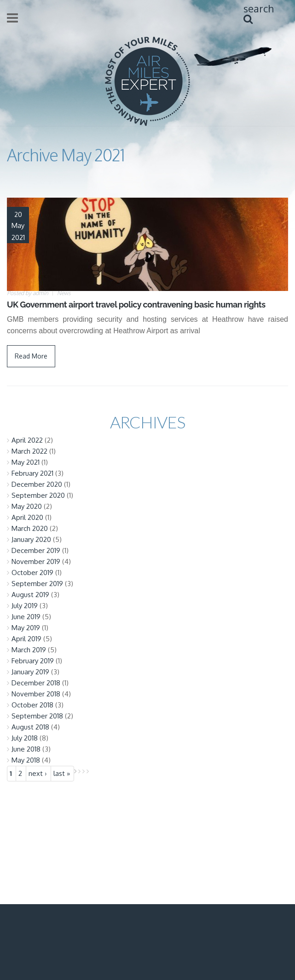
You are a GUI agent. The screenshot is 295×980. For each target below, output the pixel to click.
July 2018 (25, 738)
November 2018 (36, 694)
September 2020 (38, 495)
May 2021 (26, 462)
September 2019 (37, 584)
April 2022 (27, 440)
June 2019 (26, 617)
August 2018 (30, 727)
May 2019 (26, 628)
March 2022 (29, 451)
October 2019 (32, 573)
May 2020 (27, 506)
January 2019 (30, 672)
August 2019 (30, 595)
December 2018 (36, 683)
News (64, 293)
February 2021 (32, 473)
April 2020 (27, 517)
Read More (31, 356)
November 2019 (36, 561)
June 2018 (26, 749)
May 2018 (26, 760)
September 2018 (37, 716)
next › (38, 773)
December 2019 (36, 550)
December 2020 (37, 484)
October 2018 (32, 705)
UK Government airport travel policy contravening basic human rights (136, 305)
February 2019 (33, 661)
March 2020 (30, 528)
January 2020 (31, 539)
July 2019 (25, 606)
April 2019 (26, 639)
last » (62, 773)
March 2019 (29, 650)
